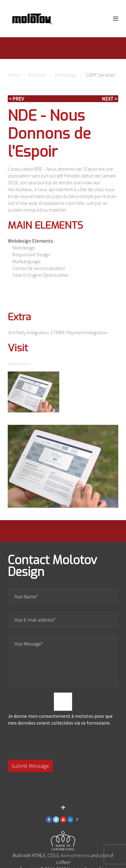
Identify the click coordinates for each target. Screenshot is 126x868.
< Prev (16, 99)
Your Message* (63, 661)
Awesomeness (75, 855)
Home (14, 75)
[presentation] (55, 743)
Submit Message (30, 766)
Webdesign (66, 75)
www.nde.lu (20, 363)
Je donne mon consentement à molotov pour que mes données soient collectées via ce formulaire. (63, 709)
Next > (110, 99)
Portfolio (37, 75)
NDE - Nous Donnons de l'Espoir (49, 134)
